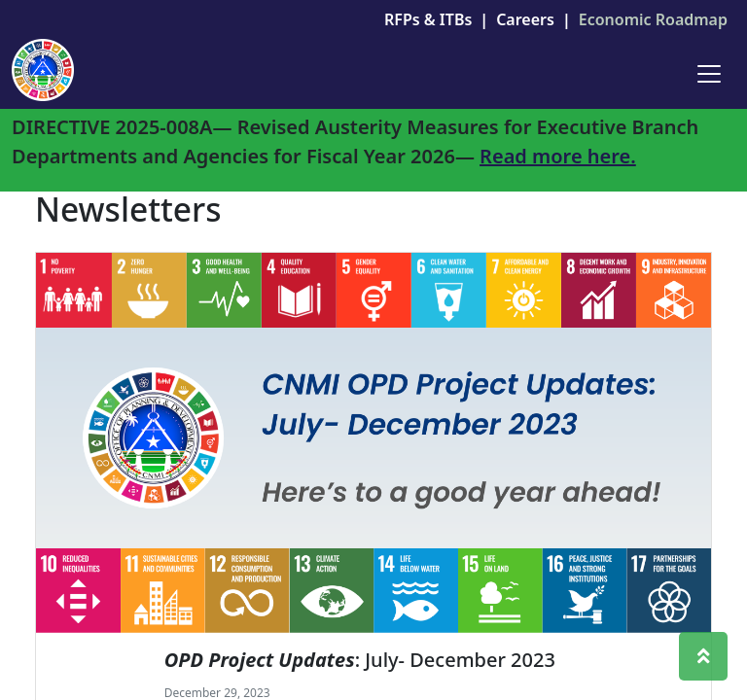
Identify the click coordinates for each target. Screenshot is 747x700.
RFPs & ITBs (428, 19)
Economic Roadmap (653, 19)
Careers (525, 19)
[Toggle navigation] (709, 74)
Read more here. (558, 156)
